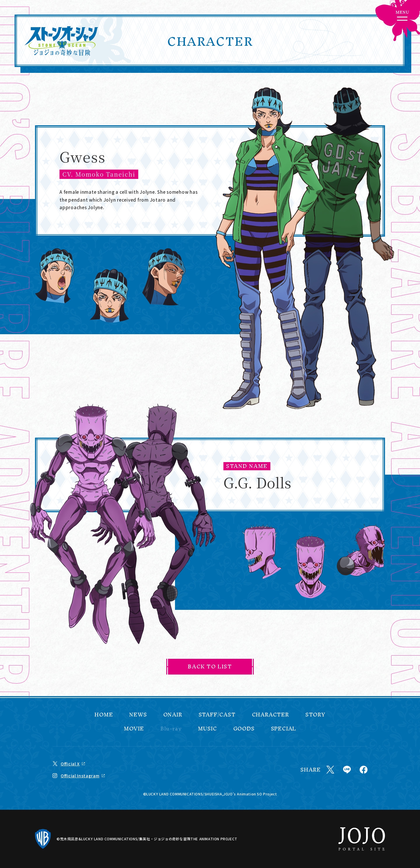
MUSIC (208, 729)
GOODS (244, 729)
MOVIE (134, 729)
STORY (315, 715)
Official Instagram (80, 776)
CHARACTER (271, 715)
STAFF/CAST (217, 715)
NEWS (138, 715)
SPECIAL (284, 729)
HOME (104, 715)
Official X (70, 764)
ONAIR (173, 715)
